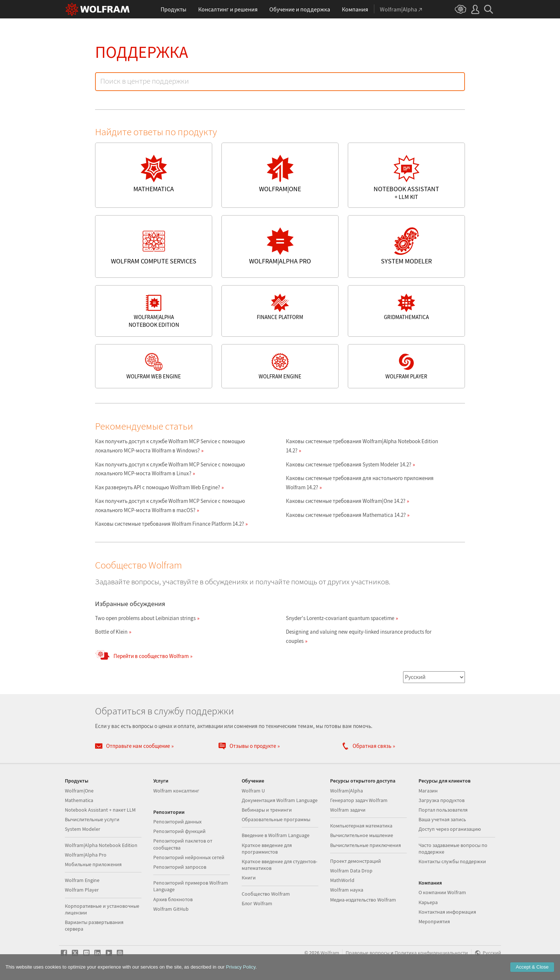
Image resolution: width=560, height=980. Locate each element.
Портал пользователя (443, 810)
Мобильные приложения (93, 864)
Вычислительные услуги (92, 819)
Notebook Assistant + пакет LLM (100, 810)
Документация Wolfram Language (280, 800)
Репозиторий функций (179, 831)
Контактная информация (447, 912)
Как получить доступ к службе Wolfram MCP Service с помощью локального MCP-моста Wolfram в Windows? (170, 446)
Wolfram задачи (348, 810)
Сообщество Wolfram (266, 894)
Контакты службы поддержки (452, 861)
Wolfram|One (79, 791)
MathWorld (342, 880)
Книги (249, 878)
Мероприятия (434, 921)
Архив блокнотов (173, 899)
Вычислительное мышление (362, 835)
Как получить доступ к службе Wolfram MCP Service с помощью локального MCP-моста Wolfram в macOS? (170, 505)
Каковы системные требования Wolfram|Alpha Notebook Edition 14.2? (362, 446)
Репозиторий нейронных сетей (189, 857)
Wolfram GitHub (171, 909)
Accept (532, 967)
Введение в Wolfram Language (276, 835)
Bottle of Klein (111, 632)
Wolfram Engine (82, 880)
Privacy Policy (241, 967)
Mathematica (79, 800)
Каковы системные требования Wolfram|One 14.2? (346, 501)
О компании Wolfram (442, 892)
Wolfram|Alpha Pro (86, 855)
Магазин (428, 791)
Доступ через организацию (450, 829)
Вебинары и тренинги (267, 810)
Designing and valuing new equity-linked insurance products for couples (359, 636)
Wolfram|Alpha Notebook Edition (101, 845)
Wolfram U (253, 791)
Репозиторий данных (177, 822)
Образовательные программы (276, 819)
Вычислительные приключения (365, 845)
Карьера (428, 902)
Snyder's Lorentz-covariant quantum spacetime (340, 618)
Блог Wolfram (257, 903)
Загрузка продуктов (442, 800)
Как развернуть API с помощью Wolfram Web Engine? (157, 487)
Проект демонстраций (356, 861)
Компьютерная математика (361, 826)
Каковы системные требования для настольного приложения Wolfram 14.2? (360, 483)
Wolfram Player (82, 890)
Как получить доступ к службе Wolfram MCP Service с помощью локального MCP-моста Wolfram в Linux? (170, 469)
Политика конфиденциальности (431, 953)
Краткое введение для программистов (267, 848)
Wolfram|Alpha (346, 791)
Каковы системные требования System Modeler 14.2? (349, 464)
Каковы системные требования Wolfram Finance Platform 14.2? (169, 524)
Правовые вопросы (367, 953)
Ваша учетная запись (442, 819)
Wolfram (330, 953)
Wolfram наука (347, 890)
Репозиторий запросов (180, 867)
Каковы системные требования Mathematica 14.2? (346, 515)
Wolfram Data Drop (351, 871)
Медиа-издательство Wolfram (363, 900)
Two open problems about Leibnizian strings (145, 618)
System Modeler (83, 829)
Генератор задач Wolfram (359, 800)
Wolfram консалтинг (176, 791)
